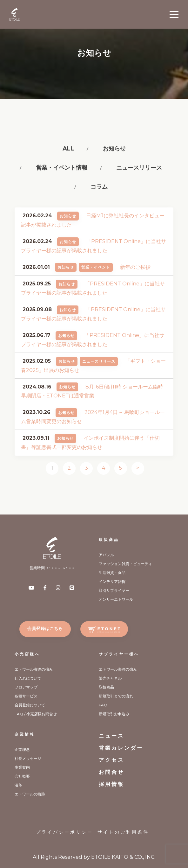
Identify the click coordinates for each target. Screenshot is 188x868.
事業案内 (22, 767)
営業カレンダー (121, 748)
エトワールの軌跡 (30, 794)
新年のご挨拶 (135, 267)
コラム (99, 187)
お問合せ (111, 772)
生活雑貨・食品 (112, 573)
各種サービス (26, 696)
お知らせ (114, 149)
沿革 (18, 785)
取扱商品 (109, 539)
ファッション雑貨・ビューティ (125, 564)
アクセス (111, 760)
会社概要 (22, 776)
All (68, 149)
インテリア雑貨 (112, 581)
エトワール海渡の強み (34, 669)
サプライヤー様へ (119, 654)
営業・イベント (96, 267)
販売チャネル (110, 678)
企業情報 (25, 734)
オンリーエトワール (116, 599)
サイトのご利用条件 (123, 832)
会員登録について (30, 705)
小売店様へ (27, 654)
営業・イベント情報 (62, 168)
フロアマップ (26, 687)
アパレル (106, 555)
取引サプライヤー (114, 590)
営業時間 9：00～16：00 (52, 568)
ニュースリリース (139, 168)
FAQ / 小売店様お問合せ (36, 714)
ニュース (111, 736)
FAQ (103, 705)
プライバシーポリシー (64, 832)
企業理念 (22, 749)
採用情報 (111, 784)
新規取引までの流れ (116, 696)
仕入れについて (28, 678)
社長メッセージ (28, 758)
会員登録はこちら (45, 628)
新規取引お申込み (114, 714)
